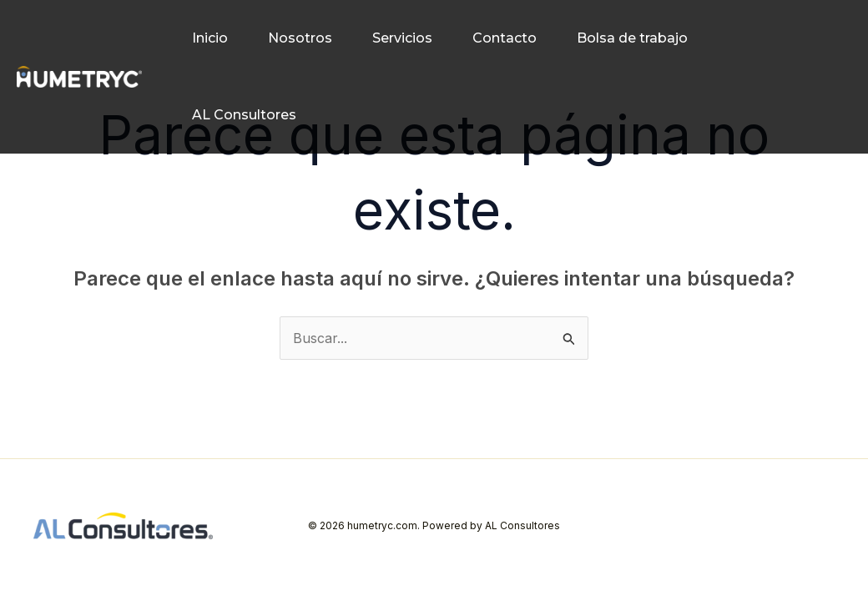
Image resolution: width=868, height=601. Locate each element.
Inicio (210, 38)
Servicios (402, 38)
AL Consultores (244, 115)
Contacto (505, 38)
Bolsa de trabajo (632, 38)
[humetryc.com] (79, 77)
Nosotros (300, 38)
